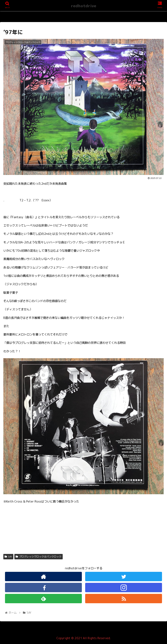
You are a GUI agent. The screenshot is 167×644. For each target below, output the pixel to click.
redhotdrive (84, 6)
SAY (8, 557)
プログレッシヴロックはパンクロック (39, 557)
